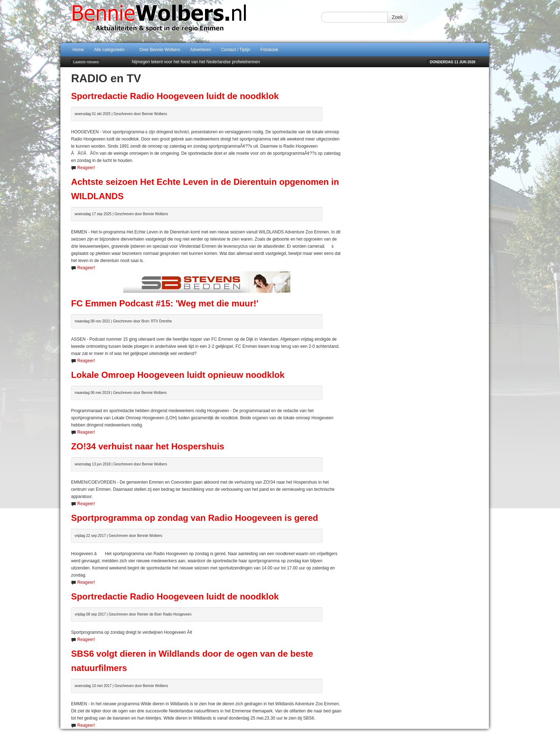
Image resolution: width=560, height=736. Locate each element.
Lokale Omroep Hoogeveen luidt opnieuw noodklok (178, 375)
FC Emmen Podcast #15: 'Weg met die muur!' (165, 303)
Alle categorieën (112, 50)
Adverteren (201, 50)
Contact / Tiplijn (236, 50)
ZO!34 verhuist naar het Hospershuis (148, 446)
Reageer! (86, 168)
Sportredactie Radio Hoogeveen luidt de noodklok (175, 96)
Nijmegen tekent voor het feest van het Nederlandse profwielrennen (196, 62)
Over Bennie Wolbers (160, 50)
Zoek (397, 17)
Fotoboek (269, 50)
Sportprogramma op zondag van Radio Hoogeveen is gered (195, 518)
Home (78, 50)
